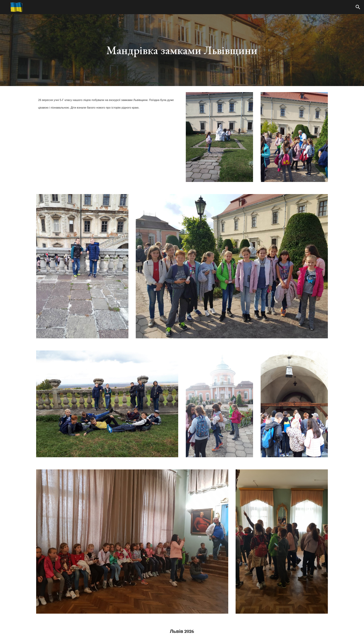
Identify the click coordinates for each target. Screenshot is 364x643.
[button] (358, 7)
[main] (182, 50)
